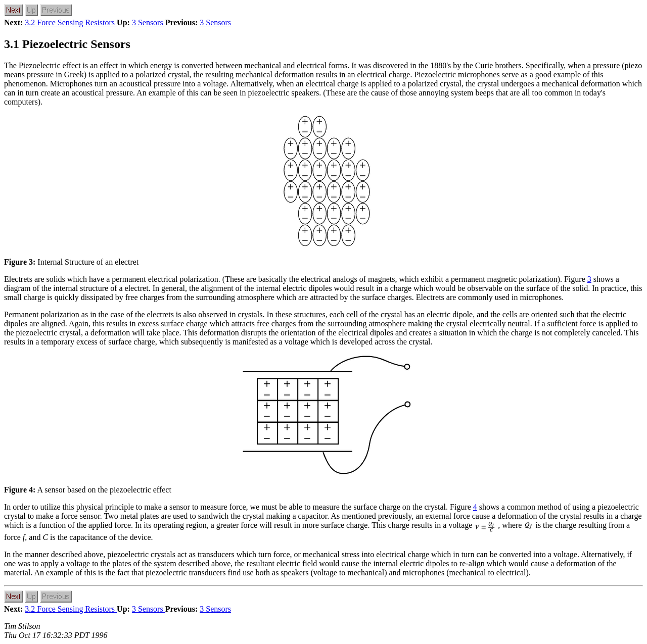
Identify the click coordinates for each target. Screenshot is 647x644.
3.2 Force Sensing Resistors (71, 22)
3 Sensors (149, 22)
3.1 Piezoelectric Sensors (67, 44)
